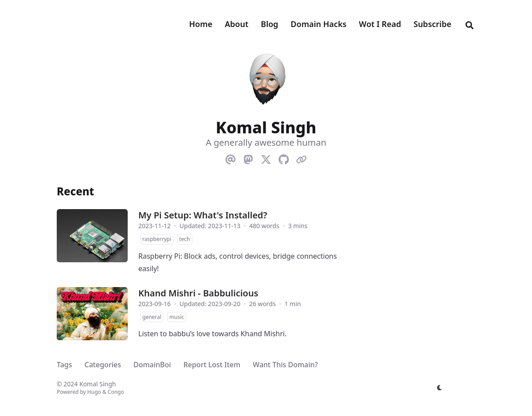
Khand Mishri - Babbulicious (198, 293)
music (177, 317)
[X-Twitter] (266, 158)
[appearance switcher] (440, 388)
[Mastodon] (248, 158)
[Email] (231, 158)
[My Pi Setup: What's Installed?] (92, 236)
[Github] (284, 158)
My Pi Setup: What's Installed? (203, 215)
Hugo (94, 392)
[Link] (301, 158)
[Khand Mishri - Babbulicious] (92, 314)
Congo (116, 392)
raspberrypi (157, 239)
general (152, 317)
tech (184, 239)
